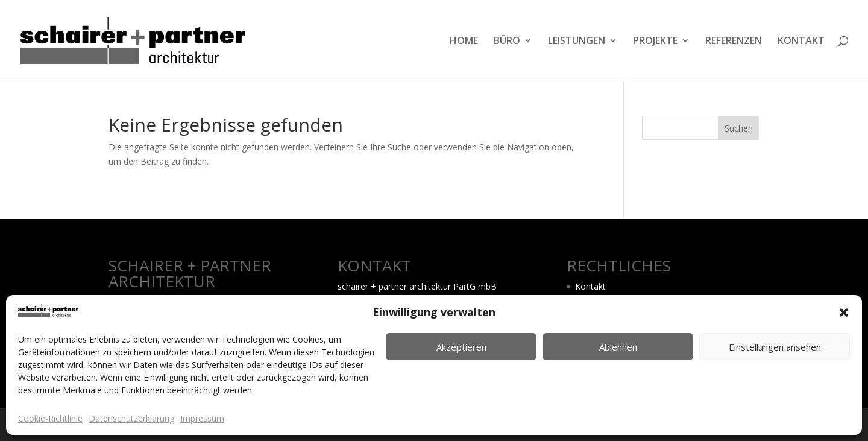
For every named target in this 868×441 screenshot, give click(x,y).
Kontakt (590, 286)
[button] (844, 313)
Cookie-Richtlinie (50, 418)
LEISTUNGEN (577, 42)
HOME (464, 42)
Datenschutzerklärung (131, 418)
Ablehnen (618, 347)
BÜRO (507, 42)
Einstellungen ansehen (775, 347)
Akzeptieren (461, 347)
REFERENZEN (734, 42)
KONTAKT (801, 42)
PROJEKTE (655, 42)
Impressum (202, 418)
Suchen (739, 128)
